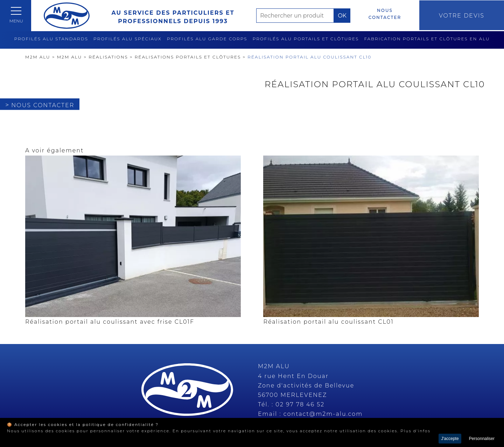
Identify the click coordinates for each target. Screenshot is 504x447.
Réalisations (108, 57)
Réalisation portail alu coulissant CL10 (309, 57)
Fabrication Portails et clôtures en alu (427, 39)
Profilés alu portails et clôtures (306, 39)
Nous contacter (379, 14)
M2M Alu (38, 57)
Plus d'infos (415, 431)
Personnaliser (482, 439)
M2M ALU (70, 57)
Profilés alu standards (51, 39)
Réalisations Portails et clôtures (188, 57)
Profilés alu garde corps (207, 39)
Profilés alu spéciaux (128, 39)
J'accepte (450, 439)
